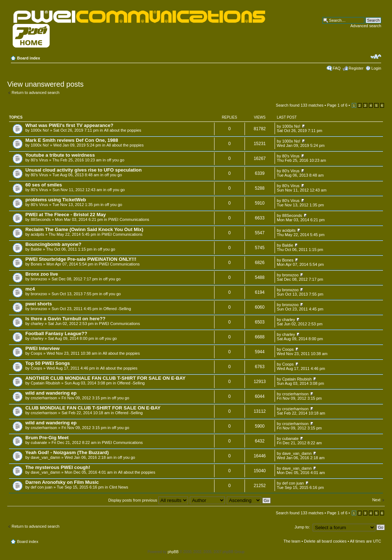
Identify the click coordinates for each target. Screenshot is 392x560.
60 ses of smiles (44, 185)
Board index (29, 58)
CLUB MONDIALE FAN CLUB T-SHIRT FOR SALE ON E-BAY (93, 408)
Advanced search (366, 26)
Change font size (376, 57)
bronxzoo (39, 279)
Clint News (119, 487)
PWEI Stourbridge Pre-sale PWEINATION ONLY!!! (81, 259)
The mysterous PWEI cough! (58, 467)
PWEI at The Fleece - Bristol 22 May (66, 215)
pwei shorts (39, 304)
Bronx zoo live (42, 274)
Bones (36, 264)
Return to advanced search (36, 92)
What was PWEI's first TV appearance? (69, 125)
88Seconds (41, 219)
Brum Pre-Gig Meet (47, 438)
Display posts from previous (148, 500)
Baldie (36, 249)
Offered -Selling (117, 309)
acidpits (37, 234)
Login (376, 68)
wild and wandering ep (51, 393)
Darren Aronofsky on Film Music (62, 482)
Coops (37, 353)
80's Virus (39, 160)
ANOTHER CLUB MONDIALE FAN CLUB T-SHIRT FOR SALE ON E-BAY (105, 378)
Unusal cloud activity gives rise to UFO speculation (84, 170)
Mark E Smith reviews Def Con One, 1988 (72, 140)
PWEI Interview (43, 348)
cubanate (39, 442)
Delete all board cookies (325, 541)
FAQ (337, 68)
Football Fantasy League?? (56, 333)
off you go (116, 160)
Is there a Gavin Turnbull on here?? (65, 319)
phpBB (173, 552)
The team (292, 541)
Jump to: (302, 527)
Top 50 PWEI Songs (48, 363)
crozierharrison (44, 398)
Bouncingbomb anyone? (53, 244)
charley (37, 324)
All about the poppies (123, 130)
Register (356, 68)
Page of (337, 105)
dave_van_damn (45, 457)
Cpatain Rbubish (45, 383)
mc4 (30, 289)
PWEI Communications (129, 219)
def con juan (42, 487)
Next (376, 500)
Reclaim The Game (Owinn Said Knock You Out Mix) (84, 229)
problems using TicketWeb (56, 200)
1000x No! (40, 130)
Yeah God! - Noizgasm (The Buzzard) (67, 452)
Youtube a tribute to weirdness (60, 155)
